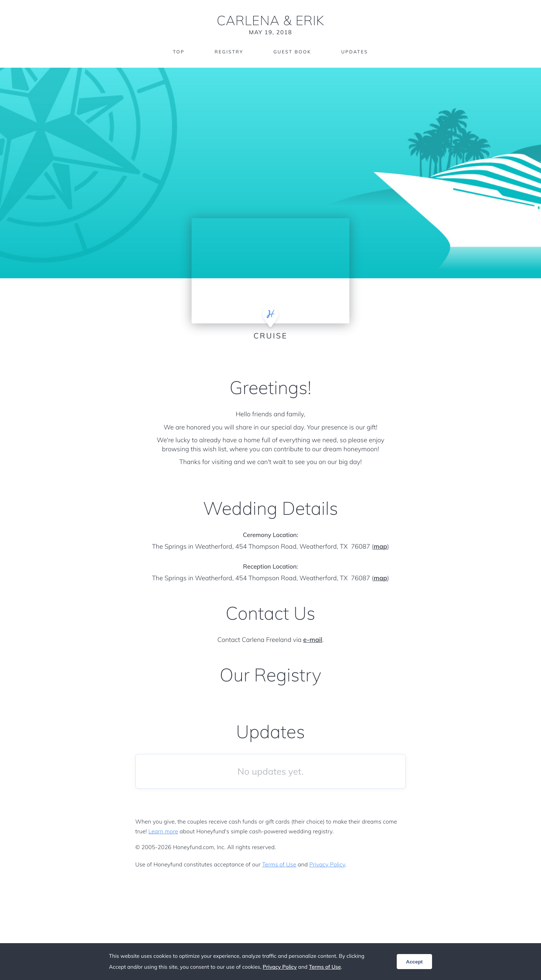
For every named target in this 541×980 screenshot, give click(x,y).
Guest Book (292, 52)
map (381, 547)
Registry (229, 52)
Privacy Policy (327, 864)
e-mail (313, 640)
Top (179, 52)
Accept (414, 962)
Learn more (163, 831)
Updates (355, 52)
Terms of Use (279, 864)
